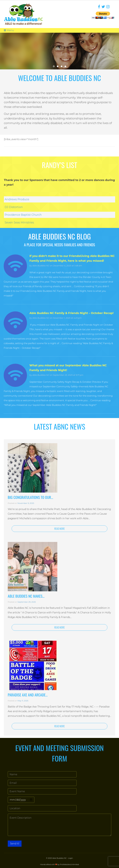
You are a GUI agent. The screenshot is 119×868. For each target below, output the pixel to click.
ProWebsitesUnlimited (69, 864)
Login (71, 858)
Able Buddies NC (41, 266)
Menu (9, 30)
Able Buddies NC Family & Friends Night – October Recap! (72, 313)
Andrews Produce (17, 199)
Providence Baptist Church (23, 215)
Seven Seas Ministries (19, 223)
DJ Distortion (14, 207)
